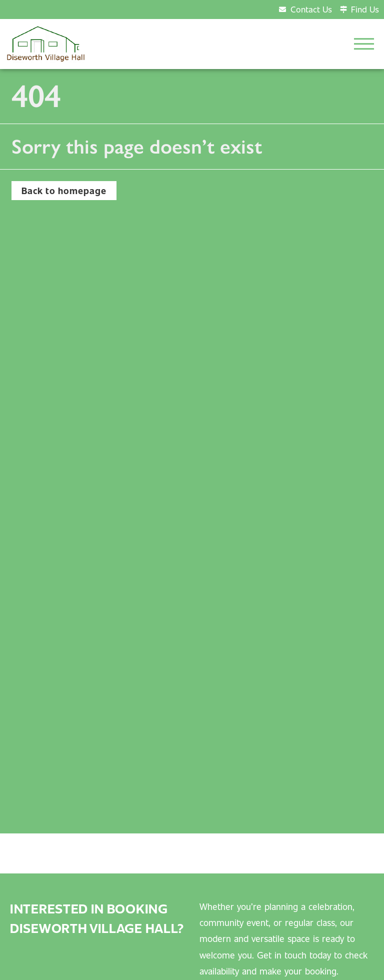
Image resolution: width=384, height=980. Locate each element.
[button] (364, 44)
